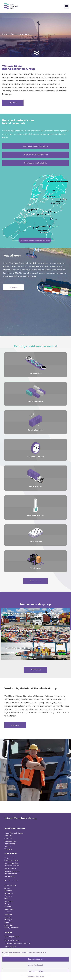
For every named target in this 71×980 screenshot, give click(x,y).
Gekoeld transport (12, 871)
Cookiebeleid (30, 977)
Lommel (8, 912)
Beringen (8, 891)
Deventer (8, 896)
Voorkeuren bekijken (35, 971)
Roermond (9, 923)
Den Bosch (9, 893)
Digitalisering (10, 844)
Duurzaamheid (10, 841)
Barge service (10, 858)
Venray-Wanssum (11, 928)
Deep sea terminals (12, 866)
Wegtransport (10, 869)
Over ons (8, 838)
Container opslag (11, 861)
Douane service (11, 874)
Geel (6, 899)
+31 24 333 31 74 (10, 947)
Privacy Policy (40, 977)
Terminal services (11, 863)
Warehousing (10, 877)
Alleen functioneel (36, 965)
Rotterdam (9, 925)
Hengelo (8, 904)
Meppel (7, 917)
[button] (66, 6)
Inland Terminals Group (14, 833)
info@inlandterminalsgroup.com (18, 944)
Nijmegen (8, 920)
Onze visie (8, 836)
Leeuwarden (9, 909)
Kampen (8, 907)
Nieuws (7, 846)
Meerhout (8, 915)
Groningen (9, 901)
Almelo (7, 888)
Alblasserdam (10, 885)
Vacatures (8, 849)
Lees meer (10, 620)
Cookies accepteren (36, 959)
